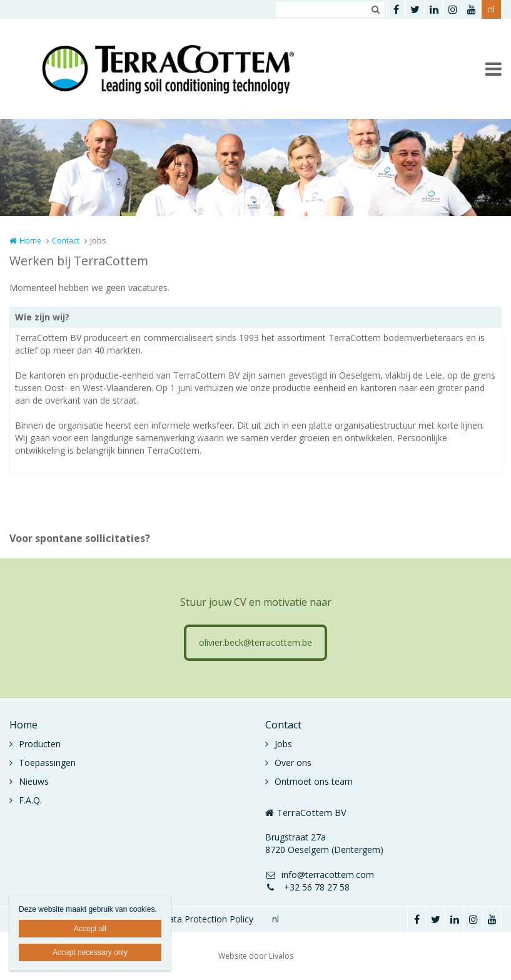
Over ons (293, 763)
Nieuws (34, 781)
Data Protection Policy (208, 919)
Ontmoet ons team (314, 781)
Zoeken (375, 9)
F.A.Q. (30, 800)
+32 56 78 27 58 (307, 887)
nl (491, 9)
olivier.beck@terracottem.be (255, 642)
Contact (66, 241)
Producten (40, 744)
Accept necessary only (90, 952)
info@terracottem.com (320, 875)
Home (30, 241)
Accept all (90, 929)
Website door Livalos (256, 956)
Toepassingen (47, 763)
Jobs (283, 744)
